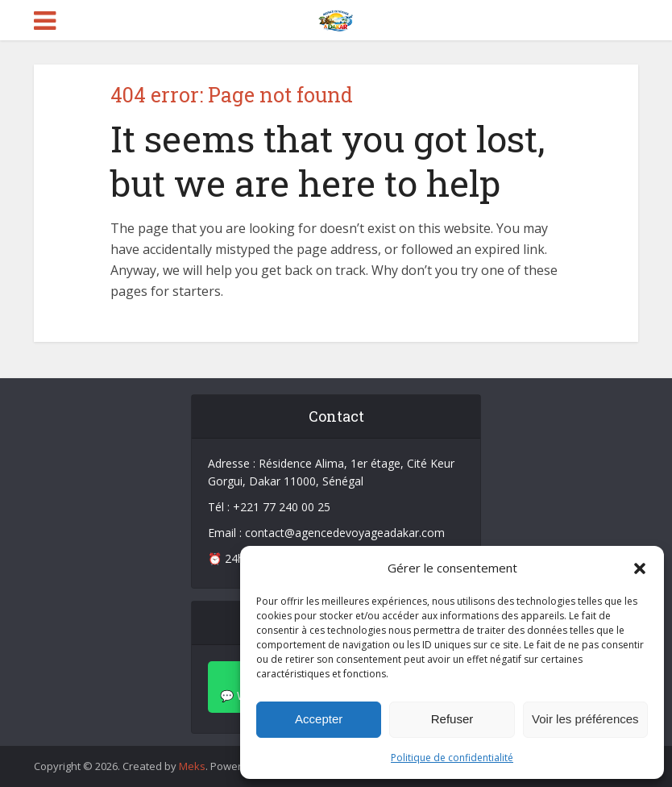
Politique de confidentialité (452, 758)
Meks (192, 766)
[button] (640, 568)
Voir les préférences (585, 719)
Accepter (319, 719)
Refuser (452, 719)
